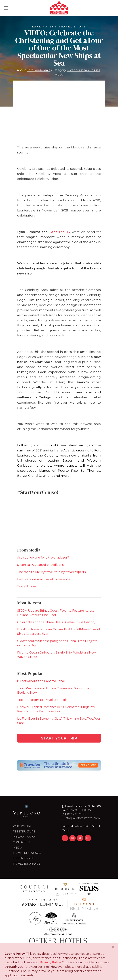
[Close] (113, 947)
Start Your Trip (59, 738)
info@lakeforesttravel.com (82, 818)
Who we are (22, 826)
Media (17, 848)
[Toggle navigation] (6, 8)
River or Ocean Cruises (84, 70)
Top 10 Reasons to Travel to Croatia (42, 700)
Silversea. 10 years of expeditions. (41, 565)
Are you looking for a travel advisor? (43, 558)
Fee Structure (24, 832)
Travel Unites (27, 586)
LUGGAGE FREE (23, 858)
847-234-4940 (76, 814)
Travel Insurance (27, 864)
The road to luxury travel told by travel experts (51, 572)
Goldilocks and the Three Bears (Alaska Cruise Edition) (56, 622)
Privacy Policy (24, 837)
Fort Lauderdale (39, 70)
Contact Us (21, 842)
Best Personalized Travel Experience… (45, 579)
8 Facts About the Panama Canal (41, 681)
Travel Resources (27, 853)
